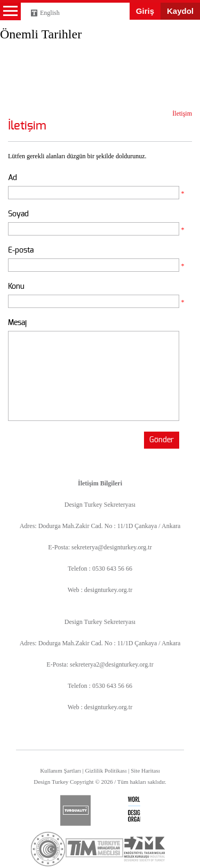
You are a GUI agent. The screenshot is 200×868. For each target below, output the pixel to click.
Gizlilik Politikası (106, 770)
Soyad (18, 214)
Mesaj (17, 323)
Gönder (162, 440)
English (50, 13)
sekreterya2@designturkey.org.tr (112, 664)
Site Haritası (145, 770)
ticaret (48, 849)
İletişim (182, 113)
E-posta (21, 250)
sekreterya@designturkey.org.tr (112, 547)
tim (94, 847)
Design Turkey (26, 39)
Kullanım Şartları (61, 770)
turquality (75, 810)
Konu (16, 286)
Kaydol (180, 11)
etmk (144, 849)
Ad (13, 178)
